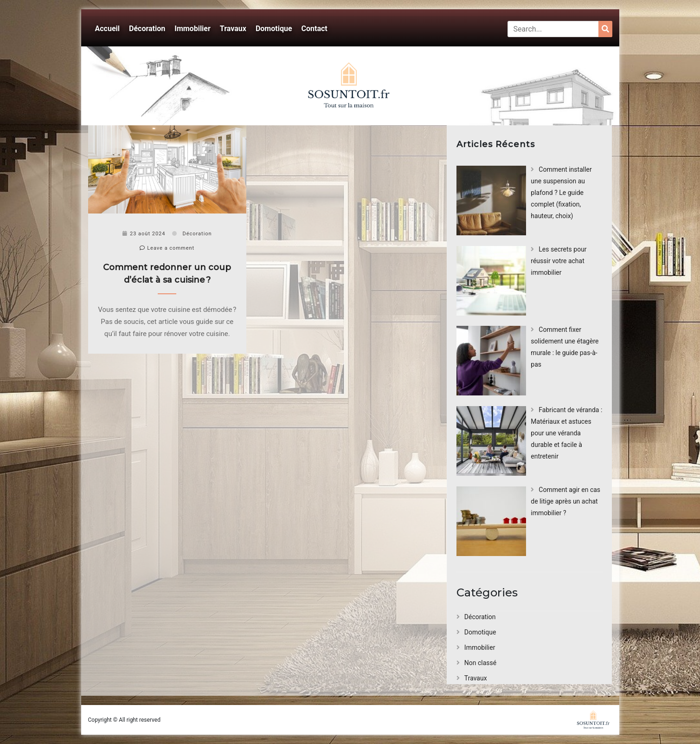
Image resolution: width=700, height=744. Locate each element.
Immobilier (193, 29)
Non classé (480, 663)
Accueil (108, 29)
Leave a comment (167, 248)
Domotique (274, 29)
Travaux (233, 29)
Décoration (147, 29)
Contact (315, 29)
